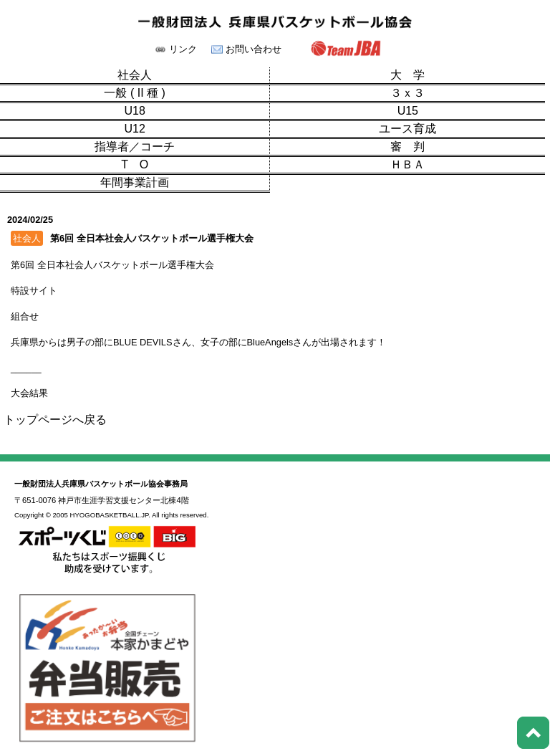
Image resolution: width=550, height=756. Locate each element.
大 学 (407, 75)
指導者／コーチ (135, 147)
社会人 (135, 75)
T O (135, 165)
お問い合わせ (254, 50)
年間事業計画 (135, 183)
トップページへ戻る (55, 420)
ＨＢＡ (407, 165)
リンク (183, 50)
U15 (408, 111)
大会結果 (29, 393)
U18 (134, 111)
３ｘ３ (407, 93)
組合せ (25, 316)
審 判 (407, 147)
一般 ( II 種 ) (134, 93)
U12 (134, 129)
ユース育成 (407, 129)
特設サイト (34, 291)
